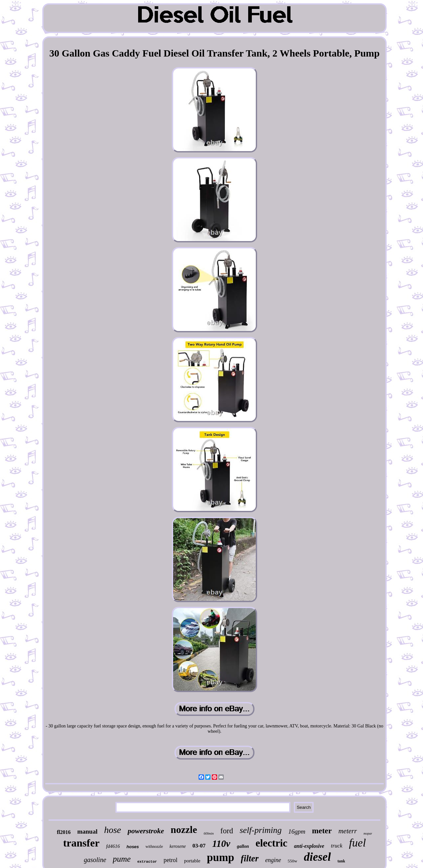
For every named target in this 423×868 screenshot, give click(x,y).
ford (227, 831)
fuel (357, 843)
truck (337, 846)
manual (87, 831)
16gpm (297, 831)
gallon (243, 846)
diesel (317, 857)
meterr (348, 831)
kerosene (178, 846)
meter (322, 831)
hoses (133, 847)
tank (341, 861)
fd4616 (113, 846)
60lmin (209, 833)
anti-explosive (309, 846)
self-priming (261, 830)
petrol (171, 860)
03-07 (199, 846)
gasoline (95, 860)
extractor (147, 862)
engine (273, 860)
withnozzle (154, 847)
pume (122, 859)
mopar (368, 833)
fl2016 (64, 832)
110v (221, 844)
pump (221, 857)
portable (192, 861)
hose (113, 830)
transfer (81, 843)
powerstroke (146, 831)
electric (271, 843)
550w (293, 861)
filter (250, 858)
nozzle (184, 829)
